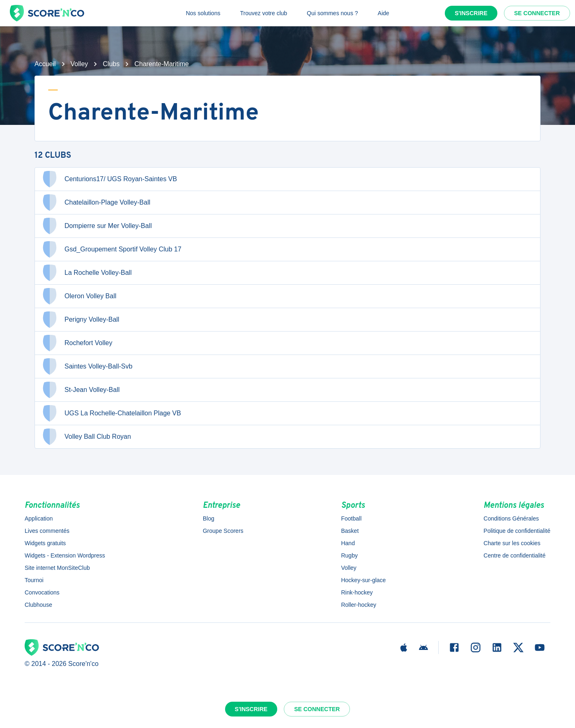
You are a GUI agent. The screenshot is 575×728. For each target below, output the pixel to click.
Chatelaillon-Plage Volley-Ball (96, 203)
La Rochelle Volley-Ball (87, 273)
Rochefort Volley (77, 343)
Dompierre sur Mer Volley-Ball (97, 226)
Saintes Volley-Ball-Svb (87, 366)
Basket (350, 531)
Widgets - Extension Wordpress (65, 555)
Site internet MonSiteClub (57, 568)
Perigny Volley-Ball (80, 320)
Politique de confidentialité (517, 531)
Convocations (42, 592)
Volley (79, 64)
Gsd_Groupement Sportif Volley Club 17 (112, 249)
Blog (209, 518)
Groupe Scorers (223, 531)
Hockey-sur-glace (363, 580)
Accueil (45, 64)
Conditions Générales (511, 518)
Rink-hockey (357, 592)
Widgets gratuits (45, 543)
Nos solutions (203, 13)
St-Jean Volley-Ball (80, 390)
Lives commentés (47, 531)
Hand (348, 543)
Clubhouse (38, 605)
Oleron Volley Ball (79, 296)
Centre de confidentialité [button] (514, 555)
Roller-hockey (359, 605)
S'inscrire (471, 13)
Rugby (349, 555)
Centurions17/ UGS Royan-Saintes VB (109, 179)
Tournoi (34, 580)
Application (39, 518)
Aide (384, 13)
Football (351, 518)
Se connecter (537, 13)
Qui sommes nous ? (332, 13)
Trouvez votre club (263, 13)
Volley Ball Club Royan (86, 437)
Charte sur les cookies (512, 543)
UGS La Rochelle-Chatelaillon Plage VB (111, 413)
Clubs (111, 64)
